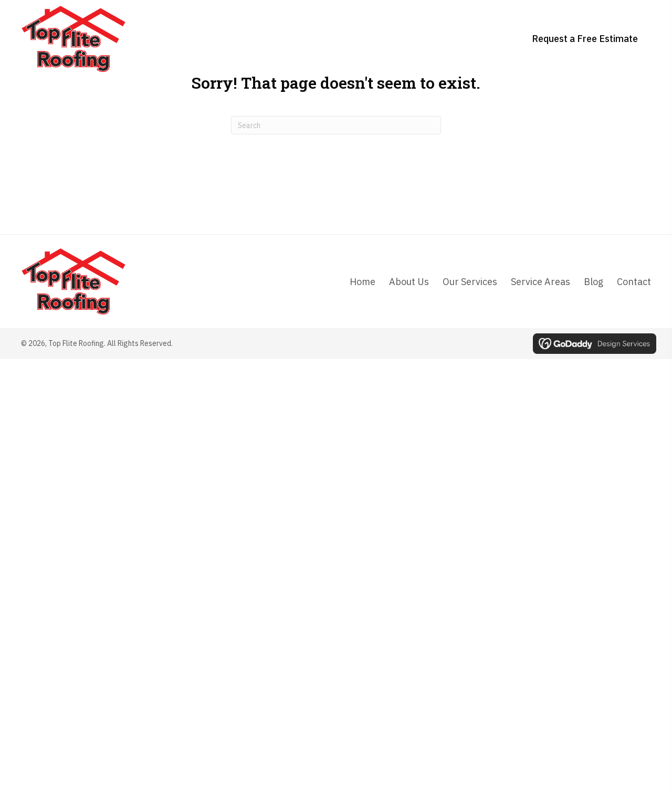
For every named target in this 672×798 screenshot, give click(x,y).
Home (363, 282)
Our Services (470, 282)
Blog (594, 282)
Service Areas (540, 282)
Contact (634, 282)
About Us (409, 282)
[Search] (336, 125)
